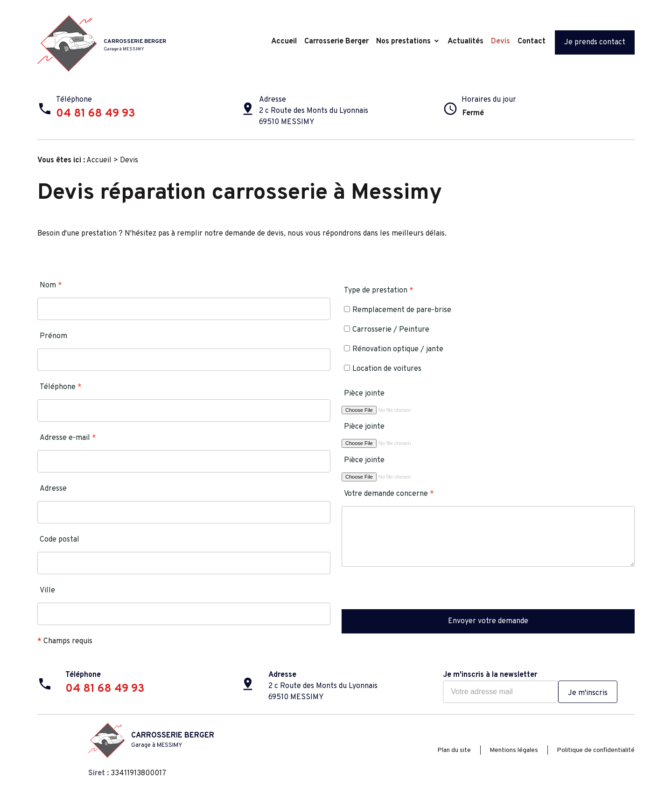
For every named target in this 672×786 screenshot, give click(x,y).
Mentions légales (514, 750)
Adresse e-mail (68, 438)
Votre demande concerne (389, 494)
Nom (51, 285)
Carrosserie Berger (336, 42)
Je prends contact (595, 42)
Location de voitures (383, 369)
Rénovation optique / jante (394, 349)
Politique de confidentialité (596, 750)
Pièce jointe (364, 394)
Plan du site (454, 750)
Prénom (53, 336)
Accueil (284, 42)
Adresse (53, 489)
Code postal (59, 540)
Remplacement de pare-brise (398, 310)
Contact (532, 42)
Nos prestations (403, 42)
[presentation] (413, 591)
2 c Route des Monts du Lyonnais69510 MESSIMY (314, 117)
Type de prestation (379, 291)
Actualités (465, 42)
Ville (47, 591)
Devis (500, 42)
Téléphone (61, 387)
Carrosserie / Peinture (387, 330)
